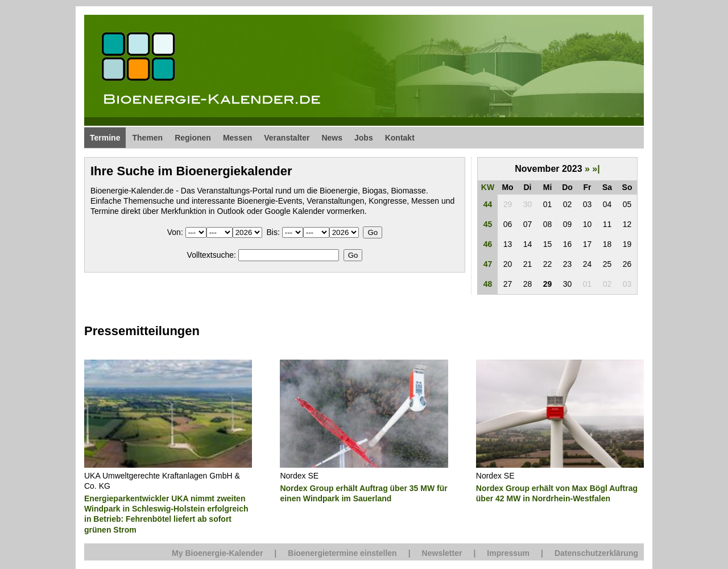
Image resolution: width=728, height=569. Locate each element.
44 (488, 204)
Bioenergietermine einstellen (342, 553)
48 (488, 284)
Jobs (364, 138)
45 (488, 224)
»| (596, 169)
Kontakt (400, 138)
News (332, 138)
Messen (237, 138)
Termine (105, 138)
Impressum (508, 553)
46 (488, 244)
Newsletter (442, 553)
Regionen (193, 138)
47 (488, 264)
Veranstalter (287, 138)
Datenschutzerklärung (596, 553)
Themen (147, 138)
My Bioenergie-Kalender (217, 553)
